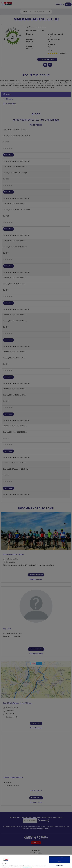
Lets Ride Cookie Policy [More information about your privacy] (27, 867)
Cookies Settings (60, 865)
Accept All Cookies (60, 858)
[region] (36, 861)
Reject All (60, 862)
